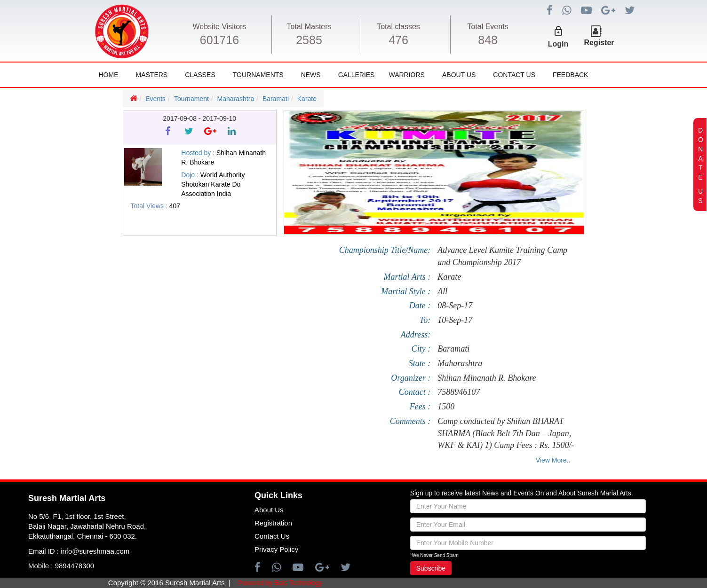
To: (425, 320)
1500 (446, 407)
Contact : (415, 392)
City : (421, 349)
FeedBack (570, 75)
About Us (459, 75)
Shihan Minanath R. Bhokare (487, 378)
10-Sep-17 (455, 320)
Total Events (488, 27)
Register (599, 43)
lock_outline (558, 31)
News (311, 75)
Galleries (357, 75)
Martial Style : (406, 291)
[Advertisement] (56, 353)
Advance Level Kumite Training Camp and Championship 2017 (502, 256)
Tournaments (258, 75)
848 (488, 40)
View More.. (553, 460)
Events (155, 99)
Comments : (410, 421)
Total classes (398, 27)
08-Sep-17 (455, 306)
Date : (420, 306)
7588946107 (459, 392)
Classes (200, 75)
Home (109, 75)
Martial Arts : (407, 277)
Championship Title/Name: (385, 250)
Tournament (191, 99)
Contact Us (514, 75)
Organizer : (411, 378)
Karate (307, 99)
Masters (152, 75)
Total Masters (309, 27)
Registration (273, 523)
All (442, 291)
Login (558, 44)
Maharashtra (236, 99)
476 (398, 40)
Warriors (406, 75)
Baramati (276, 99)
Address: (416, 335)
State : (420, 363)
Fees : (420, 407)
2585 (309, 40)
